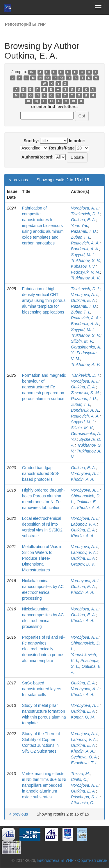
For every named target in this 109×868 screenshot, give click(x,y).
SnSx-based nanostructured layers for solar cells (42, 689)
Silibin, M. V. (82, 341)
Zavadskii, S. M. (85, 393)
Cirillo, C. (79, 779)
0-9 (32, 72)
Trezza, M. (80, 774)
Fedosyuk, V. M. (85, 272)
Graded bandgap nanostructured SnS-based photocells (41, 473)
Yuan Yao (80, 226)
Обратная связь (92, 860)
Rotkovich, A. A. (85, 243)
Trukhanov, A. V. (86, 278)
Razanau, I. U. (84, 231)
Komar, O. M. (83, 717)
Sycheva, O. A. (84, 757)
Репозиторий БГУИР (25, 24)
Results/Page (62, 148)
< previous (18, 180)
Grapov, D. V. (83, 564)
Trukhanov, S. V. (86, 260)
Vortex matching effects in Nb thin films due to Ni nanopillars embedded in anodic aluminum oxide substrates (44, 785)
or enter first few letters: (54, 107)
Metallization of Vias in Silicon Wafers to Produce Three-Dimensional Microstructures (42, 558)
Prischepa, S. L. (85, 797)
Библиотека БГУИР (55, 860)
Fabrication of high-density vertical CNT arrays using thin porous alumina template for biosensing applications (44, 300)
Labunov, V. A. (84, 524)
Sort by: (31, 141)
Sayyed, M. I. (83, 255)
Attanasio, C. (83, 803)
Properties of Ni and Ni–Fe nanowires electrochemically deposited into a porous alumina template (44, 649)
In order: (77, 141)
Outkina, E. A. (83, 220)
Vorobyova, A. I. (85, 473)
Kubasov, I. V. (83, 266)
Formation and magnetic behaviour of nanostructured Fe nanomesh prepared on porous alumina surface (44, 387)
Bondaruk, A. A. (85, 249)
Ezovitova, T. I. (84, 763)
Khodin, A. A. (83, 479)
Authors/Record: (37, 157)
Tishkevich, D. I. (85, 214)
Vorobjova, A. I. (85, 208)
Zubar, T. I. (81, 237)
